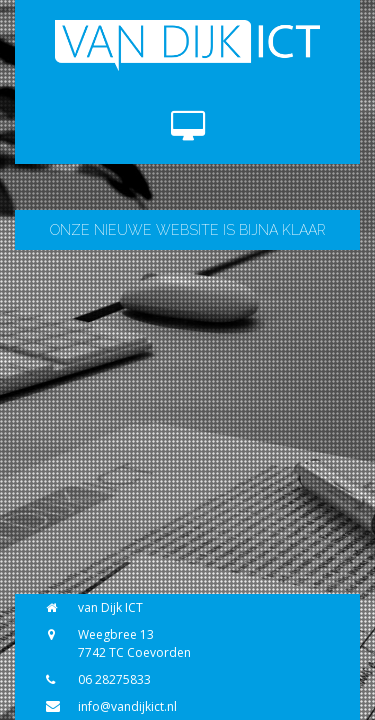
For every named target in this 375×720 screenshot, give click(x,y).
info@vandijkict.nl (127, 706)
